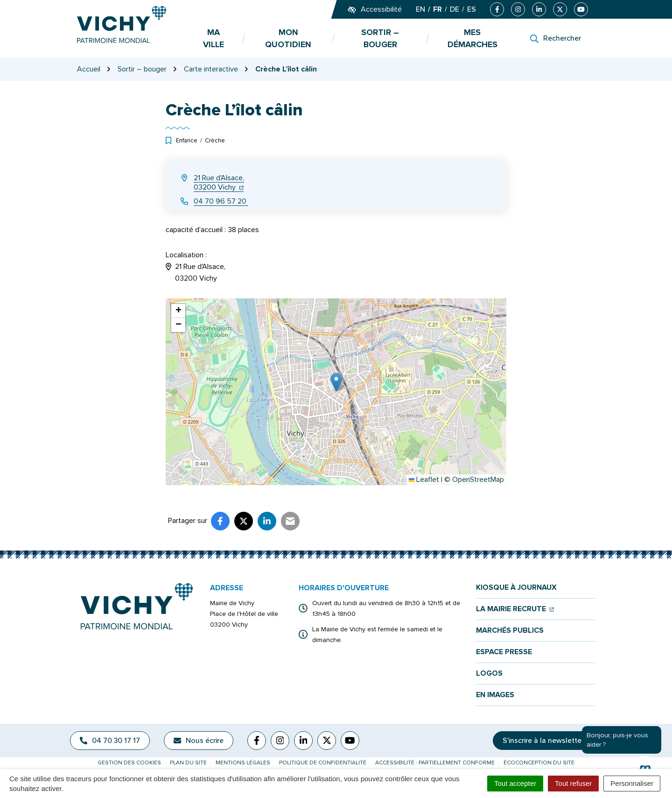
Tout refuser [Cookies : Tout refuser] (573, 783)
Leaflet (424, 480)
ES (472, 9)
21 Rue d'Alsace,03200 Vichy (219, 183)
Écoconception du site (539, 763)
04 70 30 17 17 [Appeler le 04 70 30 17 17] (110, 741)
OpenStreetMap (478, 480)
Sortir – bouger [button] (380, 38)
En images (495, 695)
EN (420, 9)
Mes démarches (472, 38)
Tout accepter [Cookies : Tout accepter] (515, 783)
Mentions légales (243, 763)
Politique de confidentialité (323, 763)
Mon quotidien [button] (288, 38)
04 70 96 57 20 (221, 201)
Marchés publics (510, 631)
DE (455, 9)
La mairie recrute (515, 609)
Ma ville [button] (213, 38)
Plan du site (188, 763)
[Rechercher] (556, 38)
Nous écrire (199, 741)
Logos (489, 674)
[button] (336, 382)
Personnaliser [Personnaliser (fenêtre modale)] (632, 783)
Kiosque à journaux (516, 588)
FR (437, 9)
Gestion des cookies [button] (129, 763)
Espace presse (504, 652)
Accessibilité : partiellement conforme (435, 763)
